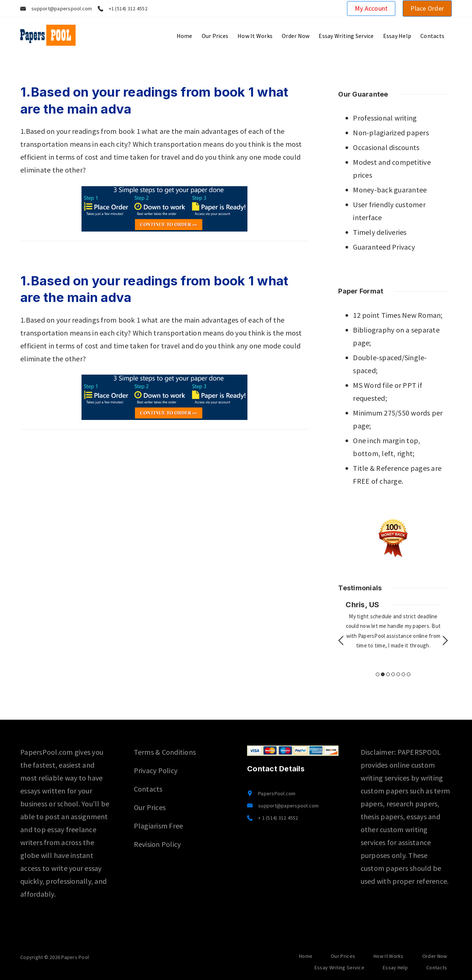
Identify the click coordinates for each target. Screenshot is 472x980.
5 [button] (398, 674)
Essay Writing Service (346, 36)
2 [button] (383, 674)
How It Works (255, 36)
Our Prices (215, 36)
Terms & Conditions (165, 752)
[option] (393, 625)
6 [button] (403, 674)
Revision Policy (157, 844)
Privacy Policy (156, 770)
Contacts (432, 36)
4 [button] (393, 674)
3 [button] (388, 674)
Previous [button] (341, 640)
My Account (371, 8)
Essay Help (397, 36)
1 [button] (378, 674)
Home (185, 36)
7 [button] (409, 674)
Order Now (296, 36)
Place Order (427, 8)
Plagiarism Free (159, 826)
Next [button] (445, 640)
